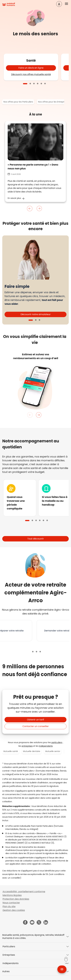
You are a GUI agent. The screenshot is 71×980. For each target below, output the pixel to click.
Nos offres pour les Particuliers (18, 102)
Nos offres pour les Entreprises (53, 102)
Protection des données (16, 899)
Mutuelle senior (53, 751)
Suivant (39, 209)
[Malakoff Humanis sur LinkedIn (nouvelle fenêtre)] (46, 923)
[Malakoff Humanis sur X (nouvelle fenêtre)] (39, 922)
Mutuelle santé (11, 751)
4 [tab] (38, 84)
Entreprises (9, 955)
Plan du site (9, 906)
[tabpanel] (31, 67)
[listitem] (35, 356)
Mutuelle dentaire (32, 751)
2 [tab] (30, 84)
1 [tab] (25, 84)
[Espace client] (59, 4)
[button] (68, 4)
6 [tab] (45, 84)
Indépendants (11, 963)
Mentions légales (12, 895)
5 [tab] (41, 84)
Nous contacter (11, 903)
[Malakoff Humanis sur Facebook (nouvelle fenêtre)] (25, 923)
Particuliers (9, 946)
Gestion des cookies (14, 910)
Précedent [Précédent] (30, 209)
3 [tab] (34, 84)
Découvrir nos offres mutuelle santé (31, 74)
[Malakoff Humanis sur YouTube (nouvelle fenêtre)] (32, 923)
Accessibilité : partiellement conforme (24, 892)
